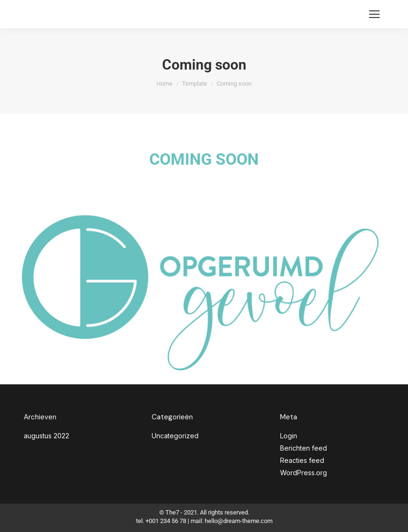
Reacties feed (302, 460)
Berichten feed (304, 448)
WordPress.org (304, 473)
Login (289, 436)
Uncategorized (175, 436)
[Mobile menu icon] (374, 14)
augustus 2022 (46, 436)
